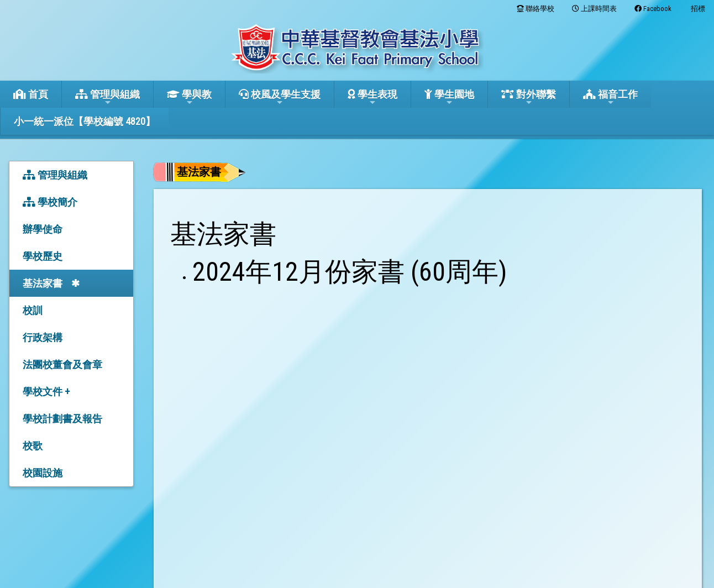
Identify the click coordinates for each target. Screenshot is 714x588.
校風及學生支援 (280, 98)
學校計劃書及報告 (62, 419)
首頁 (31, 94)
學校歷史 (43, 256)
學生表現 (372, 98)
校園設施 (43, 473)
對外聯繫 (529, 98)
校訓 (33, 310)
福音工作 (610, 98)
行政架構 (43, 337)
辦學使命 (43, 229)
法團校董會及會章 (62, 364)
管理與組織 (107, 98)
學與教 (189, 98)
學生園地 (449, 98)
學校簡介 (50, 202)
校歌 (33, 446)
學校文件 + (46, 392)
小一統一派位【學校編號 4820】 (85, 121)
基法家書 (43, 283)
